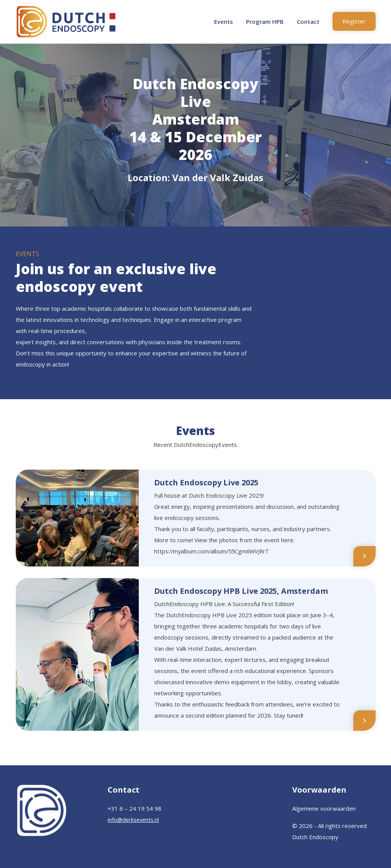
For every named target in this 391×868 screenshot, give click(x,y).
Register (354, 21)
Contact (308, 22)
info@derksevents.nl (135, 820)
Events (224, 22)
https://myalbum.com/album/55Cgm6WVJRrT (214, 551)
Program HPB (265, 22)
